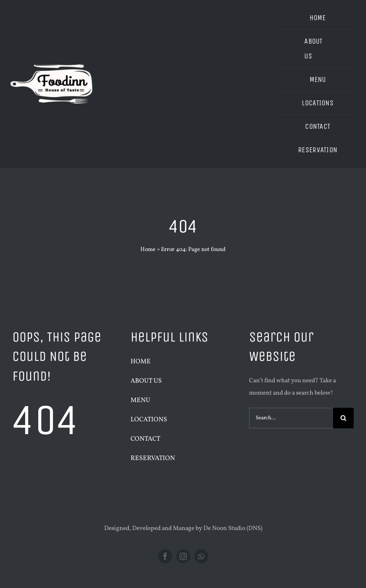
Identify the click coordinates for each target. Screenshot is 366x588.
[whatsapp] (201, 556)
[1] (51, 46)
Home (148, 250)
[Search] (343, 418)
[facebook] (165, 556)
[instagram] (183, 556)
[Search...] (291, 418)
